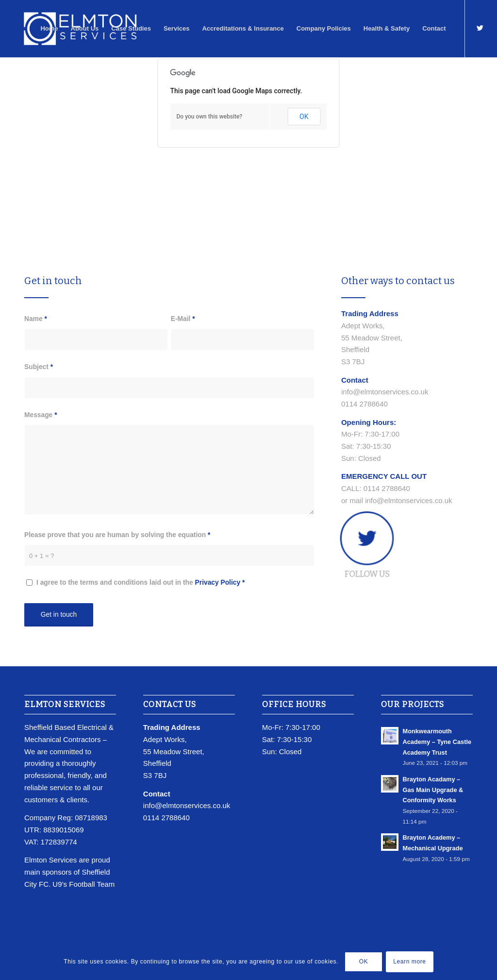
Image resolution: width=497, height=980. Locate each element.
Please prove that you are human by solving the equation (117, 535)
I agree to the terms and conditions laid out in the (141, 583)
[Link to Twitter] (480, 28)
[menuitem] (49, 29)
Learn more (409, 962)
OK (304, 117)
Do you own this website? (210, 117)
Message (41, 415)
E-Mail (183, 319)
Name (36, 319)
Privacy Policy (218, 583)
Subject (39, 367)
